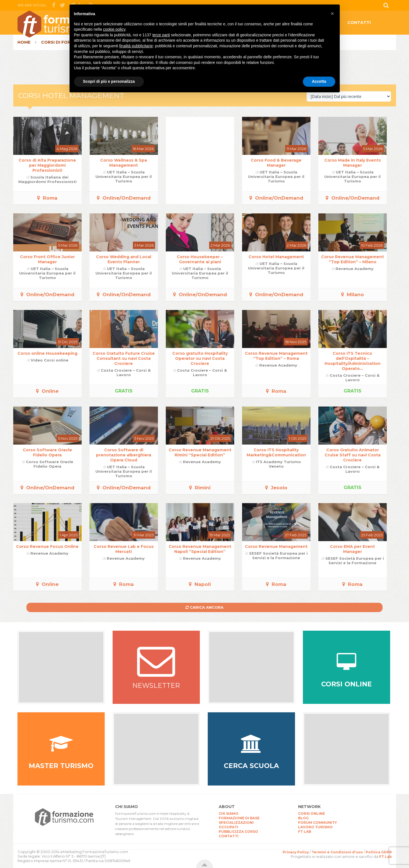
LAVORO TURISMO (315, 827)
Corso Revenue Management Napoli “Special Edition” (200, 549)
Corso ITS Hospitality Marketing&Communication (276, 452)
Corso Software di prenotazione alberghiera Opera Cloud (124, 455)
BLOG (303, 818)
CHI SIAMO (229, 814)
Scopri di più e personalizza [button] (109, 81)
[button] (332, 14)
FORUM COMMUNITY (318, 823)
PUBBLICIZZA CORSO (238, 832)
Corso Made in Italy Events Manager (353, 163)
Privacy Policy (296, 852)
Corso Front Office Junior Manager (47, 259)
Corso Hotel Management (276, 257)
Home (24, 42)
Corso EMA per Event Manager (352, 549)
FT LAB (305, 832)
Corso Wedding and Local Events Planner (124, 259)
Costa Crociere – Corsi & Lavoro (126, 372)
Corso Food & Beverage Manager (276, 163)
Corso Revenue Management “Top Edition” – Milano (353, 259)
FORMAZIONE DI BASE (239, 818)
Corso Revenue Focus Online (47, 546)
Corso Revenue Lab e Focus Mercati (124, 549)
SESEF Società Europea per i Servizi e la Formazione (278, 555)
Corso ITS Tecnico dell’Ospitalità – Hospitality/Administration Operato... (353, 361)
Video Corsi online (50, 360)
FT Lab (385, 857)
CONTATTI (359, 23)
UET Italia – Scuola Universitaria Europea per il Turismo (124, 177)
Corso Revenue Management (276, 546)
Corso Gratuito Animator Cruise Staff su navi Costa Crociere (353, 455)
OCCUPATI (228, 827)
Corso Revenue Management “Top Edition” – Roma (276, 356)
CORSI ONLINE (311, 814)
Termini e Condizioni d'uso (337, 852)
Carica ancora (204, 607)
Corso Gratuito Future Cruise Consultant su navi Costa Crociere (124, 358)
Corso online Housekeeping (47, 353)
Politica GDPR (379, 852)
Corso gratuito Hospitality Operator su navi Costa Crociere (200, 358)
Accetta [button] (319, 81)
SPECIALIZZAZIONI (236, 823)
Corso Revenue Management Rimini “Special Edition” (200, 452)
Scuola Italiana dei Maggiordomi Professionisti (47, 179)
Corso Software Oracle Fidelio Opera (47, 452)
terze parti (161, 35)
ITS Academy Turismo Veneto (278, 464)
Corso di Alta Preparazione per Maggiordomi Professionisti (47, 165)
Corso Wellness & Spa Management (124, 163)
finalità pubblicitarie (136, 46)
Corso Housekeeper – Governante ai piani (200, 259)
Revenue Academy (355, 269)
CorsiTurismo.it (62, 24)
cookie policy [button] (114, 29)
